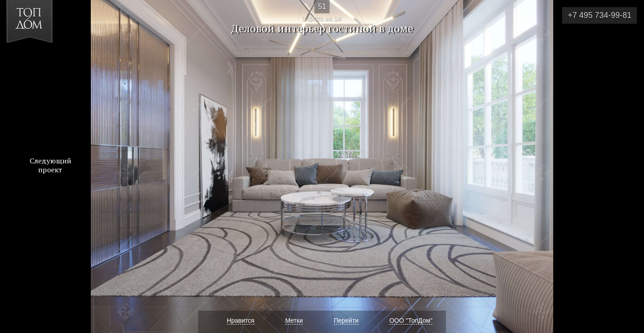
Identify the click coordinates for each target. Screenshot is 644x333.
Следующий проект (50, 165)
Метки (294, 320)
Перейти (346, 320)
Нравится (241, 320)
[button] (40, 59)
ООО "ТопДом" (411, 320)
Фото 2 (627, 166)
